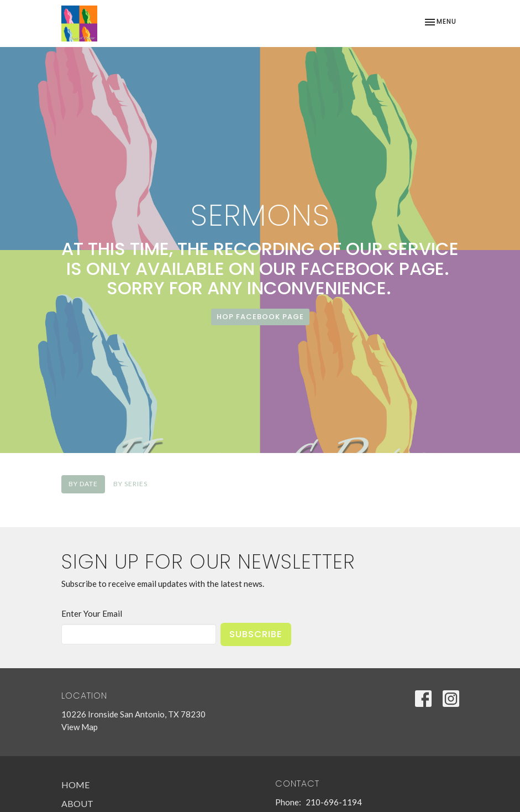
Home (75, 785)
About (77, 803)
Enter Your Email (92, 613)
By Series (130, 484)
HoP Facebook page (260, 317)
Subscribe (256, 634)
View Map (80, 727)
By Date (83, 484)
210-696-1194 (334, 802)
